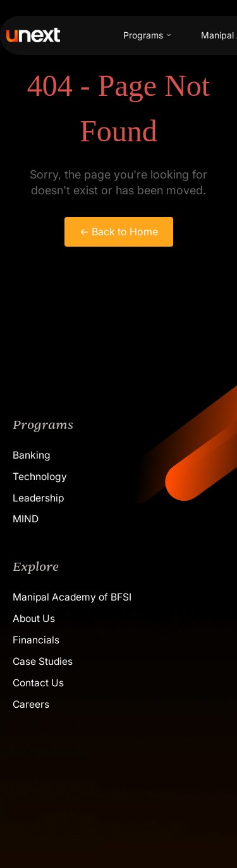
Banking (32, 455)
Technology (40, 477)
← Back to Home (119, 232)
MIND (26, 519)
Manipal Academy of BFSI (72, 597)
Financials (36, 640)
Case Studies (43, 661)
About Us (34, 619)
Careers (31, 704)
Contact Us (38, 683)
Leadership (38, 498)
